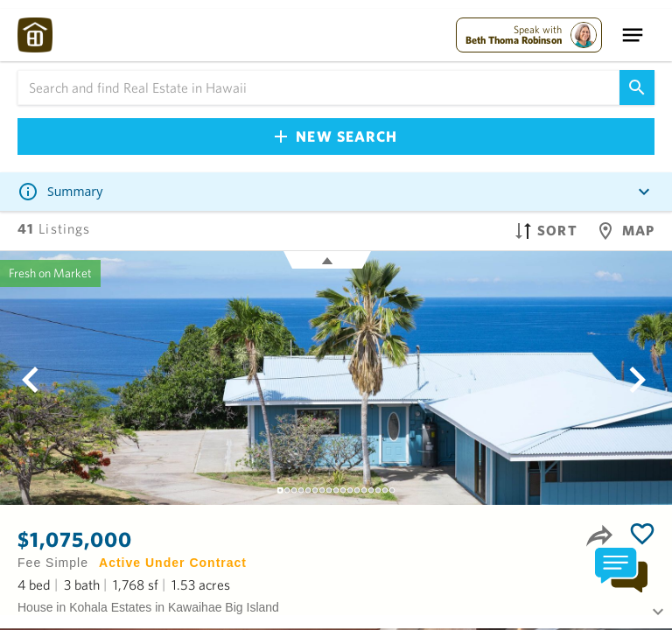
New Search (336, 136)
